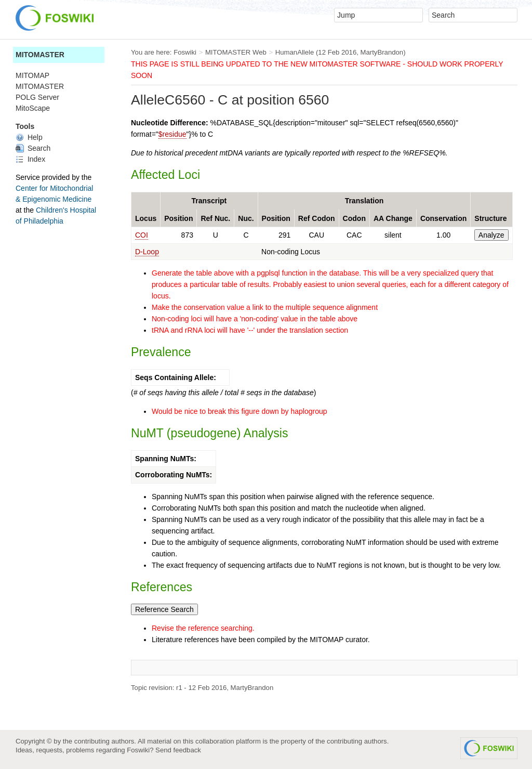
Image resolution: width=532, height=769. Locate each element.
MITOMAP (32, 75)
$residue (172, 134)
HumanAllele (295, 52)
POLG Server (37, 97)
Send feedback (178, 750)
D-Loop (147, 252)
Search (33, 148)
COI (142, 235)
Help (29, 137)
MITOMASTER (40, 55)
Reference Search (164, 609)
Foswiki (185, 52)
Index (30, 159)
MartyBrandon (382, 52)
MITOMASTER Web (236, 52)
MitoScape (33, 108)
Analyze (491, 235)
